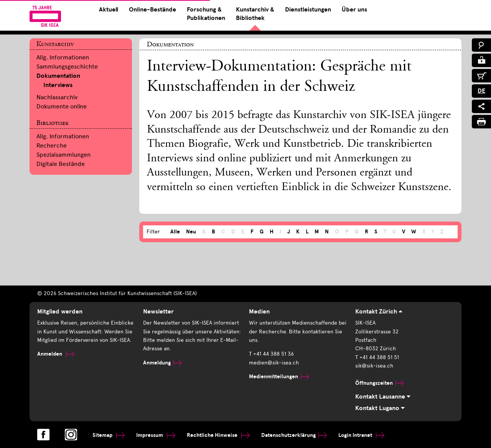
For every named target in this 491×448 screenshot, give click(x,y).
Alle (175, 232)
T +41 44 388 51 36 (271, 354)
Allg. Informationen (63, 57)
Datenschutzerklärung (294, 435)
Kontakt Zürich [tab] (379, 312)
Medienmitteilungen (279, 377)
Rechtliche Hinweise (218, 435)
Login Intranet (361, 435)
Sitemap (109, 435)
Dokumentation (58, 76)
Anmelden (56, 354)
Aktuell (109, 10)
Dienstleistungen (308, 10)
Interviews (58, 85)
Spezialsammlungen (63, 155)
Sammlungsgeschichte (67, 66)
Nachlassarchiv (57, 97)
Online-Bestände (152, 10)
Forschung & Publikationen (206, 14)
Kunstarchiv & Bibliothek (255, 14)
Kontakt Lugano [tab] (380, 408)
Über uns (354, 10)
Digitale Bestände (61, 164)
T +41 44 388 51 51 (377, 357)
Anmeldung (162, 363)
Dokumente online (62, 106)
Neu (191, 232)
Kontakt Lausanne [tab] (383, 397)
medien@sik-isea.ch (274, 363)
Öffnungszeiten (380, 383)
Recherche (52, 145)
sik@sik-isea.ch (374, 366)
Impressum (156, 435)
